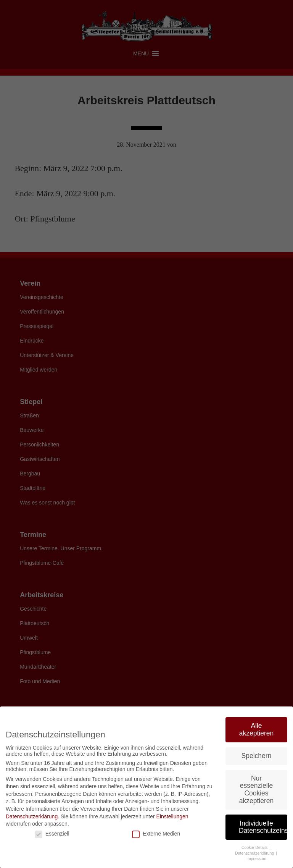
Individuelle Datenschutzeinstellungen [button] (263, 827)
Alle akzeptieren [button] (256, 729)
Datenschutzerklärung (32, 816)
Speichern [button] (257, 756)
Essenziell (52, 834)
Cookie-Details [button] (255, 847)
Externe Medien (156, 834)
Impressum (256, 858)
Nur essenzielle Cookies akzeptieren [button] (256, 790)
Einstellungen (172, 816)
